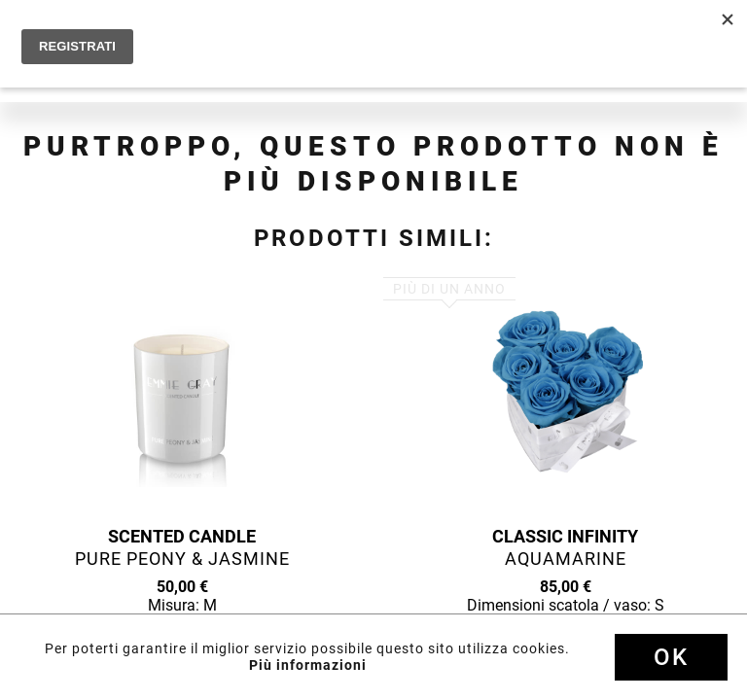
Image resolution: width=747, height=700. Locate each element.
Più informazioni (308, 665)
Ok (671, 657)
